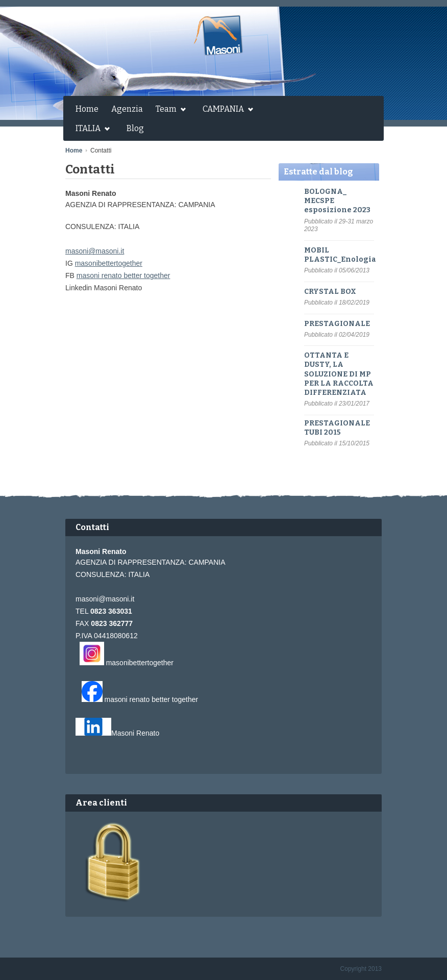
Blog (135, 128)
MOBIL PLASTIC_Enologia (340, 255)
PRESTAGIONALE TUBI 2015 (337, 428)
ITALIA (90, 130)
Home (87, 109)
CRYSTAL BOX (330, 292)
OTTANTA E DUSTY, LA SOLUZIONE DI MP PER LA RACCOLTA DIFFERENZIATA (339, 374)
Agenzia (127, 109)
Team (168, 110)
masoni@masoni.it (95, 251)
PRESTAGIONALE (337, 324)
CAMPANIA (225, 110)
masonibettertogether (109, 263)
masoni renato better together (123, 275)
